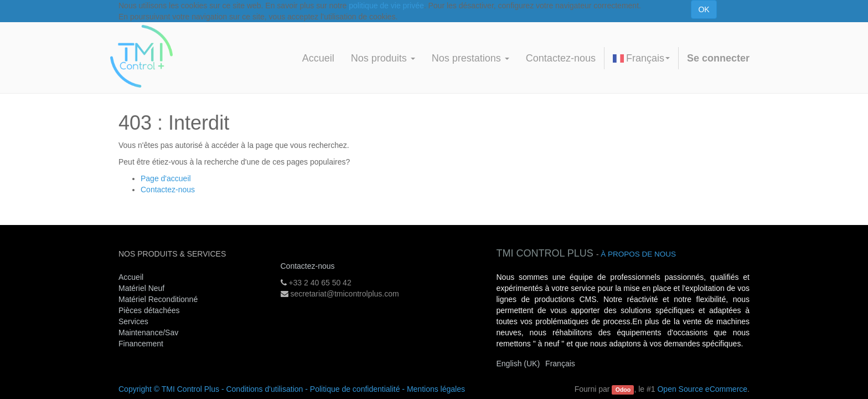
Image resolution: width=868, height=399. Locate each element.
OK (704, 9)
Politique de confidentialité (355, 389)
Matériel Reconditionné (158, 299)
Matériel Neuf (141, 288)
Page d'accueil (166, 178)
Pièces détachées (149, 310)
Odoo (623, 390)
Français (641, 58)
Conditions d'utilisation (264, 389)
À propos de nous (638, 254)
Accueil (131, 277)
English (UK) (518, 364)
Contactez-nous (168, 190)
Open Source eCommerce (702, 389)
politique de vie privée (386, 6)
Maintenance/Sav (148, 332)
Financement (141, 344)
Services (135, 321)
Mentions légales (436, 389)
